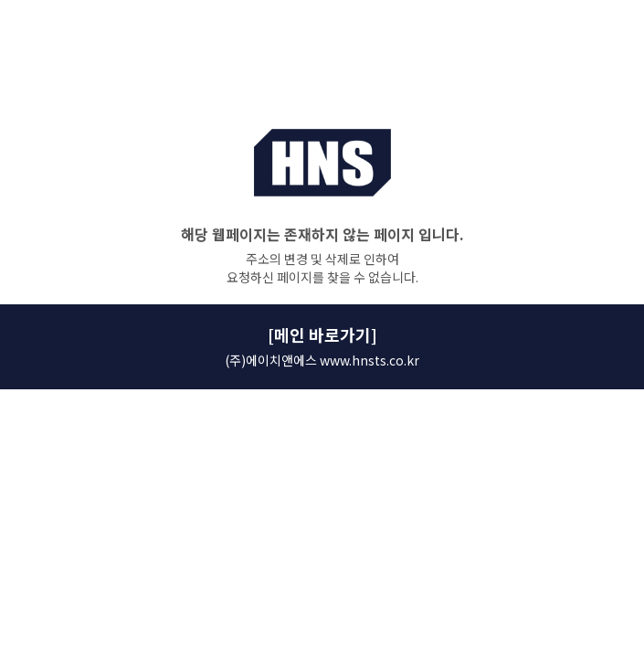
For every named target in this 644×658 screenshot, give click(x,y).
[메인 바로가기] (322, 334)
